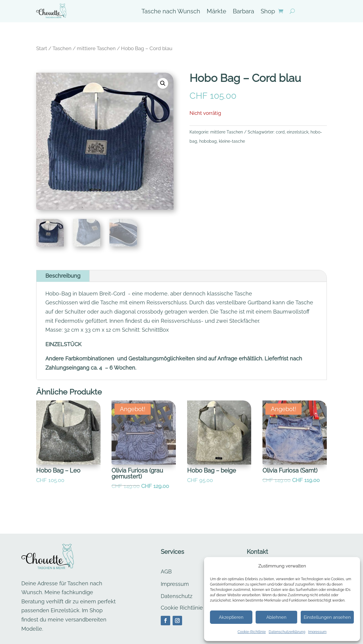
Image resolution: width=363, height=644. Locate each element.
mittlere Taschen (96, 48)
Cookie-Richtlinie (252, 632)
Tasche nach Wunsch (171, 12)
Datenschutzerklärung (287, 632)
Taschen (62, 48)
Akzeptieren (231, 617)
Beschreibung (63, 276)
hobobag (208, 141)
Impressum (317, 632)
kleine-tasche (232, 141)
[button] (163, 83)
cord (280, 132)
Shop (268, 12)
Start (42, 48)
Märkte (216, 12)
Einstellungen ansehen (327, 617)
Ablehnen (276, 617)
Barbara (243, 12)
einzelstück (298, 132)
